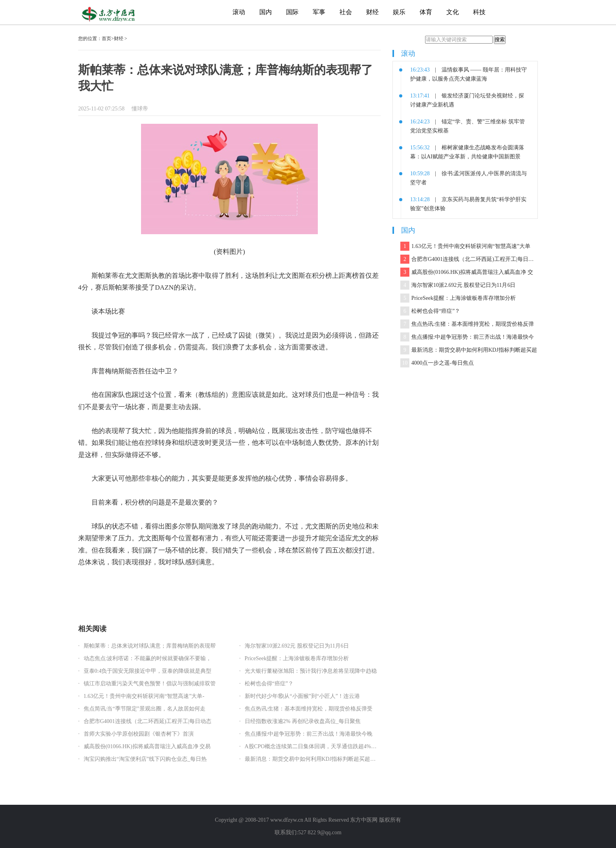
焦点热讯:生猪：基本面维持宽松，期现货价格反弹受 (309, 709)
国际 (292, 12)
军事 (319, 12)
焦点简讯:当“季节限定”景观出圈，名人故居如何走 (145, 709)
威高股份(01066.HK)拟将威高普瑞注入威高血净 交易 (147, 746)
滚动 (239, 12)
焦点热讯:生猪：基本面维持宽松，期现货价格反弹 (467, 324)
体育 (426, 12)
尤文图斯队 (157, 587)
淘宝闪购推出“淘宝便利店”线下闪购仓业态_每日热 (145, 759)
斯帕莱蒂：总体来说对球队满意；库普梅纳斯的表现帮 (150, 646)
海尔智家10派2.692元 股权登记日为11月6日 (297, 646)
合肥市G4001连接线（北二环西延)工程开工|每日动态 (148, 721)
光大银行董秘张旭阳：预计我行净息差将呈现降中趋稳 (311, 671)
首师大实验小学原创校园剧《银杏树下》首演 (139, 734)
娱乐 (399, 12)
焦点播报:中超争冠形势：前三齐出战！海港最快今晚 (309, 734)
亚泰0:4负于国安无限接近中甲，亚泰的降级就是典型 (148, 671)
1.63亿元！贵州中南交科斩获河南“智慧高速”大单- (144, 696)
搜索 (500, 39)
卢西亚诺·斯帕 (185, 587)
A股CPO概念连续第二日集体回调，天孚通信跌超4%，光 (313, 746)
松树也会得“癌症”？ (269, 684)
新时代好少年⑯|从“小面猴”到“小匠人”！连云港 (302, 696)
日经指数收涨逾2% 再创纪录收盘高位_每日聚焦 (303, 721)
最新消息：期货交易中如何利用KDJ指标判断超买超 (469, 350)
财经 (372, 12)
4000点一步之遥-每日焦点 (437, 363)
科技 (479, 12)
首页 (106, 39)
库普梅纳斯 (132, 587)
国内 (266, 12)
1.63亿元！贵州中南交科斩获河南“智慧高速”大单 (465, 246)
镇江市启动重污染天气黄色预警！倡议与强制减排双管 (150, 684)
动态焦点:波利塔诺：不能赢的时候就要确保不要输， (148, 658)
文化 (453, 12)
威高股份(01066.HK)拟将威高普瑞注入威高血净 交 (467, 272)
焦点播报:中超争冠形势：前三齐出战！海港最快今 (467, 337)
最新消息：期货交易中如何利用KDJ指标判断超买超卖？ (313, 759)
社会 (346, 12)
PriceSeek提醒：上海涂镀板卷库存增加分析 (297, 658)
